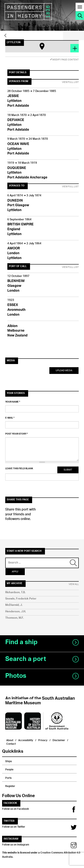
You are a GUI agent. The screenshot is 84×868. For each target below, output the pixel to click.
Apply (15, 572)
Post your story (17, 434)
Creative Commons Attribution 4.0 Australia (41, 854)
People (9, 769)
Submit (68, 470)
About (10, 740)
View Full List (70, 82)
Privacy (43, 740)
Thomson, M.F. (14, 618)
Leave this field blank (19, 469)
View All (74, 584)
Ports (8, 777)
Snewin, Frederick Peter (21, 599)
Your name (13, 402)
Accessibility (26, 740)
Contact (11, 743)
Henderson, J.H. (16, 612)
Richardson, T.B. (15, 592)
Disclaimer (59, 740)
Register (10, 786)
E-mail (10, 418)
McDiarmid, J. (14, 605)
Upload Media (64, 370)
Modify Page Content (64, 60)
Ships (9, 761)
